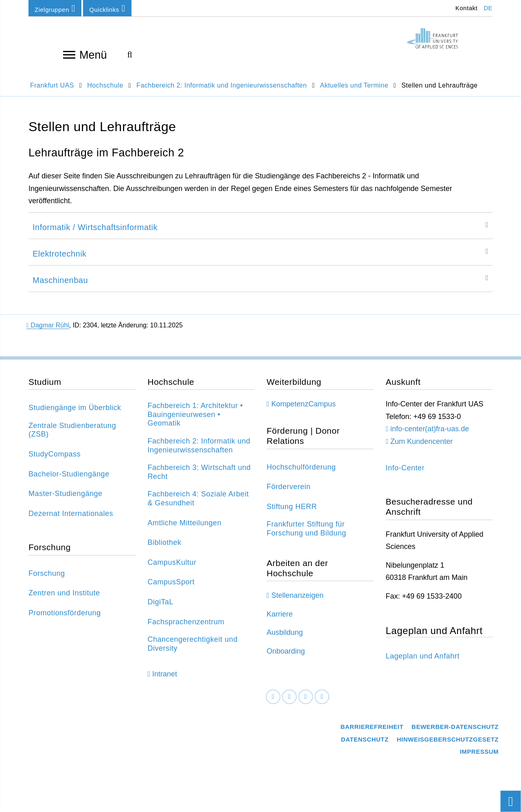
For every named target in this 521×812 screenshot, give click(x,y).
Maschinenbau (60, 286)
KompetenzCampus (304, 410)
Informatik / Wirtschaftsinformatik (95, 233)
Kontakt (465, 8)
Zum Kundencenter (421, 447)
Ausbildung (285, 639)
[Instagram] (306, 703)
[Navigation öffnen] (69, 54)
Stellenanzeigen (298, 601)
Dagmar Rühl (48, 331)
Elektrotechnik (60, 260)
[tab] (260, 232)
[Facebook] (273, 703)
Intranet (165, 680)
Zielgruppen (55, 8)
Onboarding (286, 657)
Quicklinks (107, 8)
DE (488, 8)
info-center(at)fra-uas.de (430, 435)
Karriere (280, 620)
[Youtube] (322, 703)
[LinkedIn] (289, 703)
